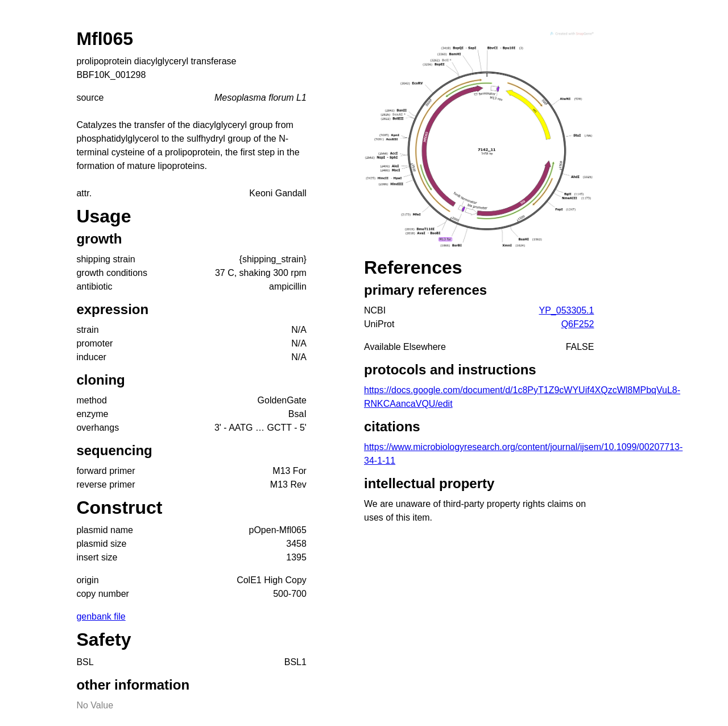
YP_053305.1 (566, 310)
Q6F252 (578, 324)
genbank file (101, 616)
